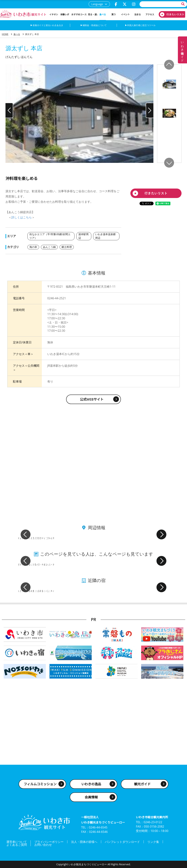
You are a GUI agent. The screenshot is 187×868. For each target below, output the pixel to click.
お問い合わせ (43, 845)
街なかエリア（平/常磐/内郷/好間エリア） (50, 236)
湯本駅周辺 (83, 236)
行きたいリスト (171, 14)
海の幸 (33, 247)
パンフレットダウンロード (122, 842)
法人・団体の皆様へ (84, 842)
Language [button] (97, 4)
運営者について (17, 842)
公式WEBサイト (92, 399)
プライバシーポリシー (49, 842)
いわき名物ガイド (182, 50)
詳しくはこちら (22, 217)
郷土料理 (67, 247)
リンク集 (153, 842)
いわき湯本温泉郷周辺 (105, 236)
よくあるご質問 (17, 845)
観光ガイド (142, 784)
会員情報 (91, 797)
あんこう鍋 (49, 247)
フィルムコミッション (40, 784)
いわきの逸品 (91, 784)
